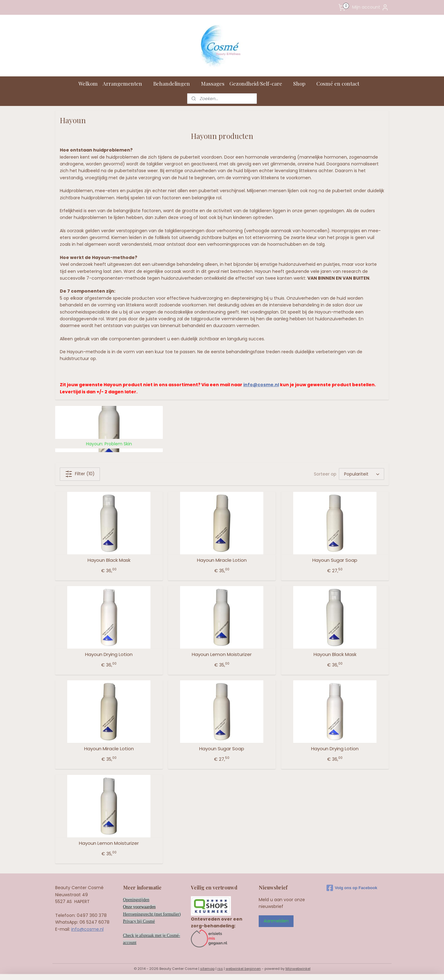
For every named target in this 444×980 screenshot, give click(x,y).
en (154, 907)
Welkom (88, 83)
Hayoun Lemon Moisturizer (222, 654)
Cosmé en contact (341, 83)
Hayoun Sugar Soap (335, 560)
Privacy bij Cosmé (139, 921)
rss (220, 969)
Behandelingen (175, 83)
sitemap (207, 969)
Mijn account (370, 7)
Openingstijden (136, 900)
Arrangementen (125, 83)
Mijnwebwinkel (298, 969)
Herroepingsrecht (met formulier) (152, 914)
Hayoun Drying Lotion (109, 654)
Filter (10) (80, 474)
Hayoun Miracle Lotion (222, 560)
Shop (302, 83)
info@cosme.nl (261, 385)
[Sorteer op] (362, 474)
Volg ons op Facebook (352, 888)
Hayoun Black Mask (109, 560)
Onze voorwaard (137, 907)
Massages (213, 83)
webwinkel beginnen (243, 969)
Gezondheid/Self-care (259, 83)
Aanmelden (276, 921)
